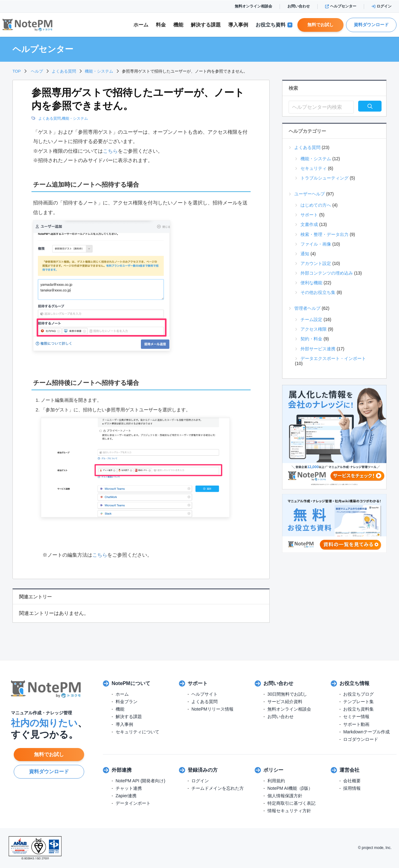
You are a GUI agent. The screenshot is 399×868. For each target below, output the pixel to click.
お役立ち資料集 (358, 709)
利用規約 (276, 781)
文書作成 (309, 224)
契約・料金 (311, 339)
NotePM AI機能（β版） (290, 788)
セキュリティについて (137, 732)
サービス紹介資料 (285, 702)
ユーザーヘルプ (310, 194)
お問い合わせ (299, 6)
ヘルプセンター (341, 6)
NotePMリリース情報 (212, 709)
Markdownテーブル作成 (366, 732)
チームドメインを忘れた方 (218, 788)
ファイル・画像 (316, 244)
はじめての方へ (316, 205)
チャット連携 (129, 788)
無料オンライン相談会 (253, 6)
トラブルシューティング (324, 178)
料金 (161, 25)
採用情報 (352, 788)
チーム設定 (311, 319)
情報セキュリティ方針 (289, 811)
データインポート (133, 803)
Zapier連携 (126, 796)
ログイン (382, 6)
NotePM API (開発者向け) (140, 781)
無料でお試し (320, 25)
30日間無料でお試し (287, 694)
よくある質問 (50, 118)
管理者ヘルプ (307, 308)
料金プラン (127, 702)
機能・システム (75, 118)
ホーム (141, 25)
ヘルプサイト (204, 694)
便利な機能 (311, 283)
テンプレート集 (358, 702)
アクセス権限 (314, 329)
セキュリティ (314, 168)
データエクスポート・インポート (333, 358)
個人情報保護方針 (285, 796)
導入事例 (238, 25)
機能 (178, 25)
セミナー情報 (356, 717)
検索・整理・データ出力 (324, 234)
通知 (305, 254)
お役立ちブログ (358, 694)
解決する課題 (129, 717)
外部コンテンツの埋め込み (327, 273)
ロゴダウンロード (361, 739)
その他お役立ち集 (318, 292)
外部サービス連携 (318, 349)
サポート (309, 215)
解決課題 (206, 25)
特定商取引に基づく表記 (291, 803)
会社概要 (352, 781)
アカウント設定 (316, 263)
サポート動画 (356, 724)
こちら (110, 151)
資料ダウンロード (371, 25)
